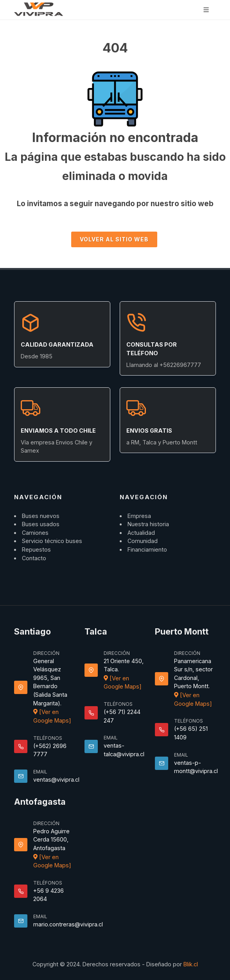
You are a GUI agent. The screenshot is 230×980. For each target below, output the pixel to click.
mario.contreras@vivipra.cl (68, 924)
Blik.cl (191, 964)
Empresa (139, 516)
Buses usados (41, 524)
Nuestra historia (148, 524)
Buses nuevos (41, 516)
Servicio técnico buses (52, 541)
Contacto (34, 558)
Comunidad (143, 541)
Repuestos (36, 549)
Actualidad (141, 533)
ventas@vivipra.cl (56, 780)
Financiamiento (147, 549)
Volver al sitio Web (114, 239)
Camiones (35, 533)
